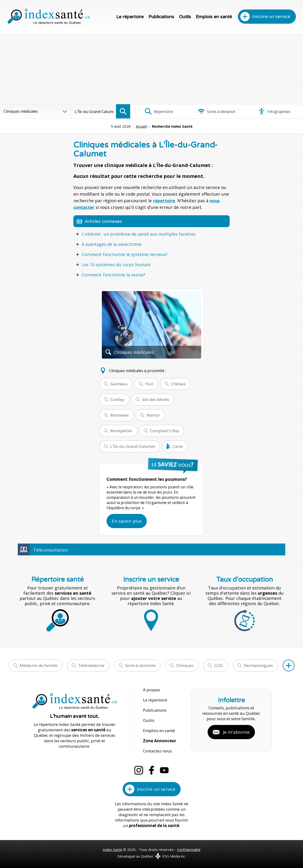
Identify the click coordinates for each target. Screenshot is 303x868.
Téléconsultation (50, 550)
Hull (149, 384)
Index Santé (112, 850)
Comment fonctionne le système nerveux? (125, 254)
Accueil (141, 126)
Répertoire (159, 111)
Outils (185, 17)
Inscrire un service (271, 17)
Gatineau (119, 384)
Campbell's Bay (165, 431)
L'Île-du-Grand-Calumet (133, 446)
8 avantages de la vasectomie (111, 244)
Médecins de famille (39, 665)
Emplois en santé (214, 17)
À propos (151, 690)
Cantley (117, 399)
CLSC (219, 665)
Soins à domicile (140, 665)
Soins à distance (216, 111)
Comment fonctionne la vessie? (114, 275)
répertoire (164, 201)
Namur (153, 415)
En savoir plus (127, 521)
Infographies (274, 111)
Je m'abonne (236, 732)
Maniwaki (120, 415)
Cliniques (185, 665)
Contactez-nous (157, 751)
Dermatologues (258, 665)
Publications (161, 17)
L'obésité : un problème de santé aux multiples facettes (139, 234)
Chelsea (178, 384)
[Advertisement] (151, 69)
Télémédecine (91, 665)
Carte (178, 446)
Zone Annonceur (160, 741)
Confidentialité (189, 850)
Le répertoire (130, 17)
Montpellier (121, 431)
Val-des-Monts (156, 399)
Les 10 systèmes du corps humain (116, 265)
